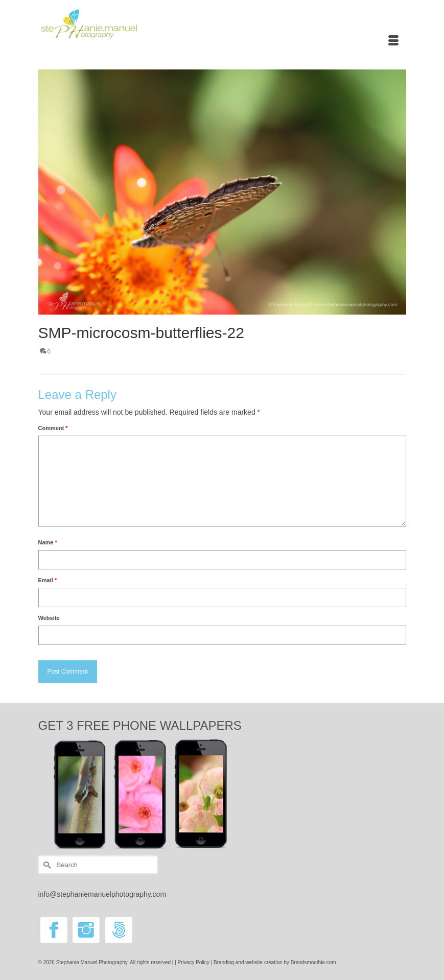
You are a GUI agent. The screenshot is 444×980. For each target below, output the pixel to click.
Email (48, 580)
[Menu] (393, 41)
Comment (53, 428)
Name (48, 542)
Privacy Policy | (196, 962)
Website (49, 618)
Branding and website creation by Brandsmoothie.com (275, 962)
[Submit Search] (46, 865)
